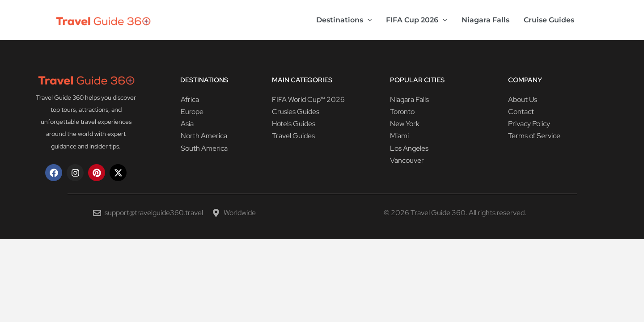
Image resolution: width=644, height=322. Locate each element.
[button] (368, 20)
